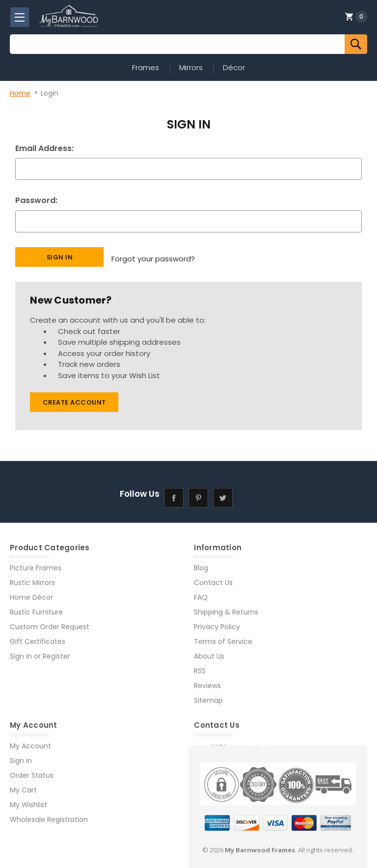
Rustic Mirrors (32, 579)
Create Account (74, 398)
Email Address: (44, 148)
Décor (234, 67)
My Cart (23, 786)
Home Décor (31, 593)
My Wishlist (28, 800)
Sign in (21, 652)
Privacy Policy (217, 623)
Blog (201, 564)
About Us (209, 652)
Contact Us (213, 579)
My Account (30, 741)
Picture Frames (36, 564)
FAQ (201, 593)
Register (56, 652)
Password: (36, 200)
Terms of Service (223, 638)
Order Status (32, 771)
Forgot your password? (153, 256)
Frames (146, 67)
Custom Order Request (50, 623)
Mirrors (191, 67)
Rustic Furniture (36, 608)
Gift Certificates (38, 638)
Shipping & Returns (226, 608)
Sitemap (208, 696)
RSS (200, 667)
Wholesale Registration (49, 815)
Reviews (207, 682)
